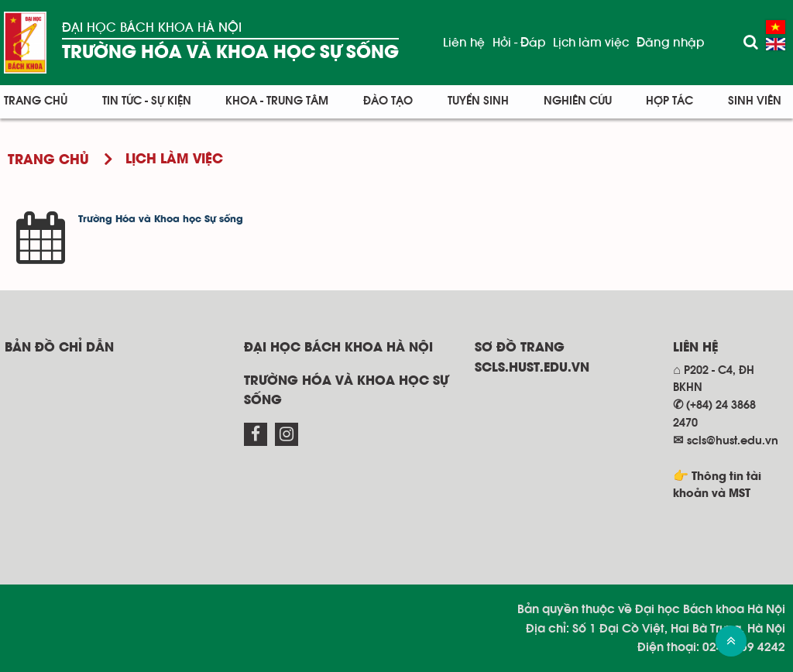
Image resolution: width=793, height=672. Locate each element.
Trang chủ (36, 101)
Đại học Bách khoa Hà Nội (152, 27)
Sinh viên (755, 101)
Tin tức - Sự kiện (147, 101)
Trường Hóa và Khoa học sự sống (230, 53)
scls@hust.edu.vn (733, 441)
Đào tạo (388, 101)
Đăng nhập (670, 43)
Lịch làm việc (591, 43)
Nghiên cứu (578, 101)
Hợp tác (669, 101)
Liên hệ (464, 43)
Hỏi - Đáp (519, 43)
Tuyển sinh (478, 101)
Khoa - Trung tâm (277, 101)
